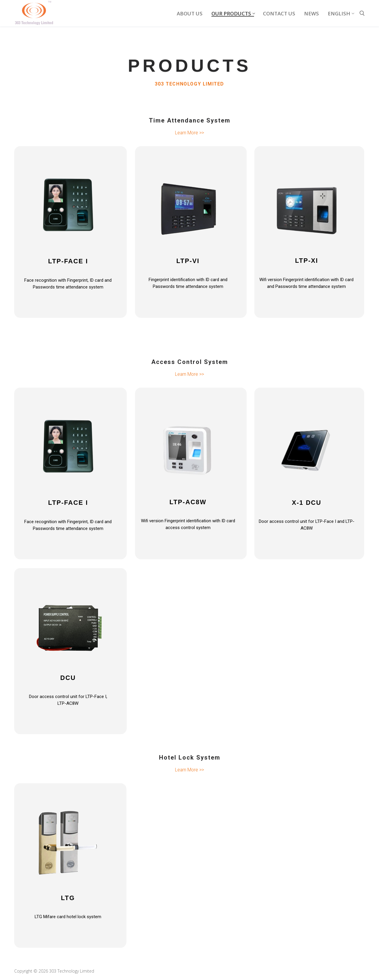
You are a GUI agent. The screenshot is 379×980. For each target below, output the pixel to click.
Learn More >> (189, 133)
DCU (68, 677)
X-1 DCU (306, 502)
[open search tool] (362, 13)
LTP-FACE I (68, 261)
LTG (68, 897)
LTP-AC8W (188, 502)
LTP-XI (307, 261)
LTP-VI (188, 261)
